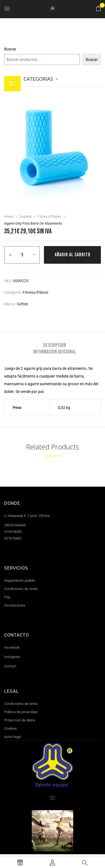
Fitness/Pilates (49, 216)
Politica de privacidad (21, 712)
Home (9, 216)
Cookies (11, 728)
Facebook (12, 647)
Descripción (55, 345)
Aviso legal (13, 737)
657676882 (13, 538)
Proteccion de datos (20, 720)
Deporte (26, 216)
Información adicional (55, 352)
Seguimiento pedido (20, 580)
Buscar (10, 49)
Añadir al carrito (73, 255)
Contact (10, 666)
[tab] (54, 345)
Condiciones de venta (21, 589)
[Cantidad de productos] (22, 255)
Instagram (12, 657)
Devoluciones (15, 605)
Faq (7, 597)
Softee (22, 304)
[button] (98, 9)
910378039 (13, 532)
